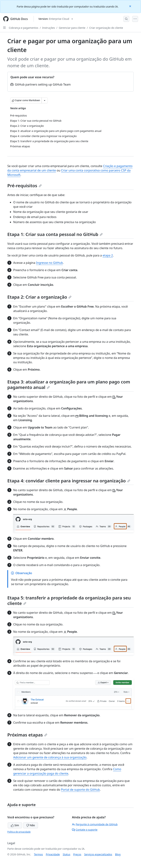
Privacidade (53, 854)
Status (67, 854)
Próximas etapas (27, 735)
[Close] (131, 6)
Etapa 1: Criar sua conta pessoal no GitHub (55, 234)
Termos (38, 854)
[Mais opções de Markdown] (45, 100)
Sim (15, 825)
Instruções (49, 28)
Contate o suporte (85, 830)
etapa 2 (108, 255)
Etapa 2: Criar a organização (39, 297)
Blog (118, 854)
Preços (77, 854)
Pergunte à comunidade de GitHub (95, 824)
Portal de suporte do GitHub (80, 790)
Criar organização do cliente (106, 28)
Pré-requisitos (25, 185)
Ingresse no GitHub (49, 263)
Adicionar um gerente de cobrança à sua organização (50, 757)
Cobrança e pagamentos (23, 28)
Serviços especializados (98, 854)
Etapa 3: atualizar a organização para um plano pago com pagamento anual (69, 384)
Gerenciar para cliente (72, 28)
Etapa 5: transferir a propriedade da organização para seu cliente (69, 600)
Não (31, 825)
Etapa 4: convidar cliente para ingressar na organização (69, 481)
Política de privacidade (19, 832)
